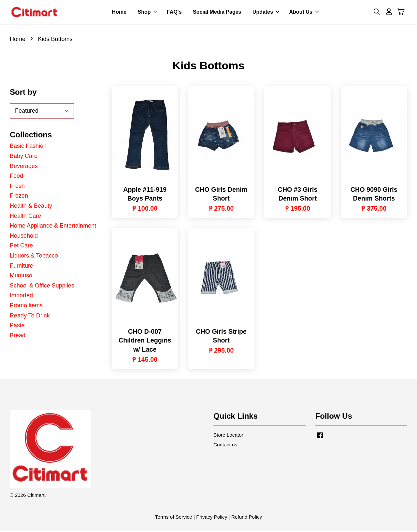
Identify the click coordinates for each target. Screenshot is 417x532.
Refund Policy (247, 518)
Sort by (23, 93)
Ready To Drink (30, 316)
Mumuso (21, 276)
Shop (147, 13)
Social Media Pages (217, 13)
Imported (21, 296)
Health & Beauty (31, 207)
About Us (304, 13)
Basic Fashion (28, 147)
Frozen (19, 197)
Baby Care (24, 157)
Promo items (26, 306)
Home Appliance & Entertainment (53, 227)
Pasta (17, 326)
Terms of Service (174, 518)
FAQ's (174, 13)
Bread (18, 336)
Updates (266, 13)
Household (24, 237)
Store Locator (228, 436)
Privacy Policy (212, 518)
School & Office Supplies (42, 287)
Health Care (25, 217)
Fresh (17, 187)
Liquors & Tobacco (34, 257)
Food (16, 177)
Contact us (225, 446)
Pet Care (21, 246)
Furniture (22, 267)
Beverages (24, 167)
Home (119, 13)
